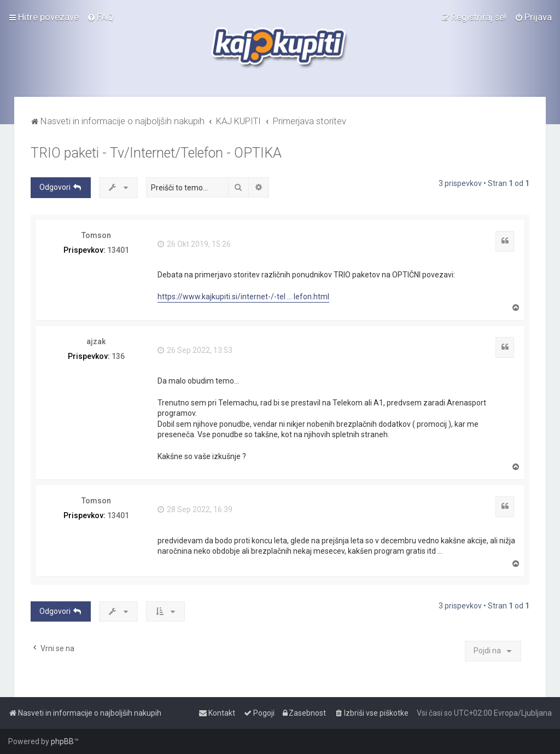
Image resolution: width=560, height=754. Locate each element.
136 (118, 356)
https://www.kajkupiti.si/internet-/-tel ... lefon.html (243, 297)
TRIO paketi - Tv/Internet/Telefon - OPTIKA (156, 153)
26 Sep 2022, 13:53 (195, 350)
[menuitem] (100, 17)
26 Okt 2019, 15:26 (194, 244)
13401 (118, 250)
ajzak (96, 341)
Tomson (96, 235)
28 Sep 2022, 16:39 (195, 509)
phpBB (62, 741)
